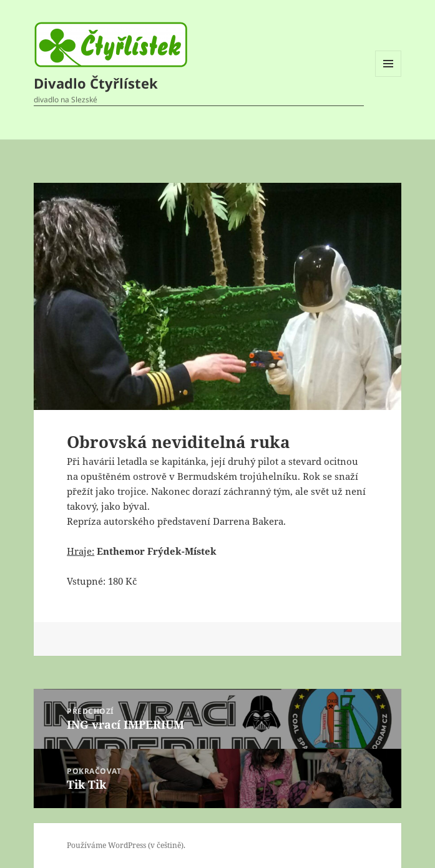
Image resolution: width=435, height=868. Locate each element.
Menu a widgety (389, 76)
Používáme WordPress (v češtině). (126, 845)
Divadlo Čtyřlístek (96, 83)
